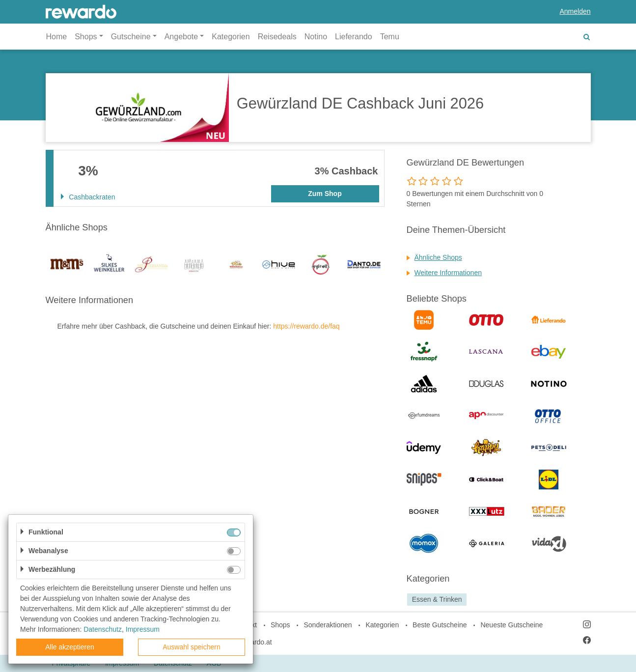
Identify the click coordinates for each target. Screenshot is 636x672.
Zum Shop (325, 194)
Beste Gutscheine (440, 625)
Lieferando (354, 37)
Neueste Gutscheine (512, 625)
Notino (316, 37)
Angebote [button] (181, 37)
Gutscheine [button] (131, 37)
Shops (280, 625)
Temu (390, 37)
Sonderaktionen (328, 625)
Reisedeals (277, 37)
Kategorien (231, 37)
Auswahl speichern (192, 647)
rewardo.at (256, 642)
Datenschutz (103, 629)
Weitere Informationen (448, 273)
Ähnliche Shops (438, 257)
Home (57, 37)
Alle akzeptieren (70, 647)
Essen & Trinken (437, 599)
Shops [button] (86, 37)
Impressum (143, 629)
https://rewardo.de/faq (306, 326)
